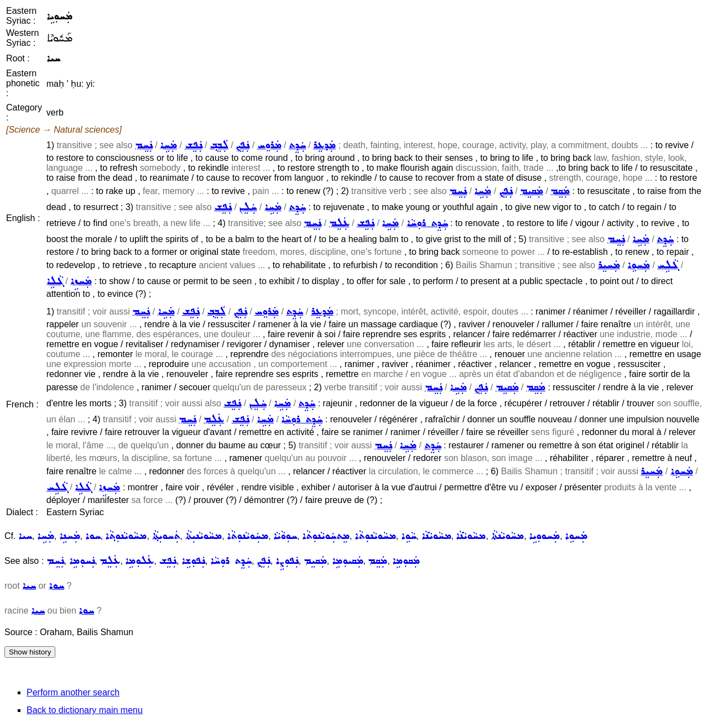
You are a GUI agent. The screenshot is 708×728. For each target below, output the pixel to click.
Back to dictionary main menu (85, 710)
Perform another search (73, 692)
